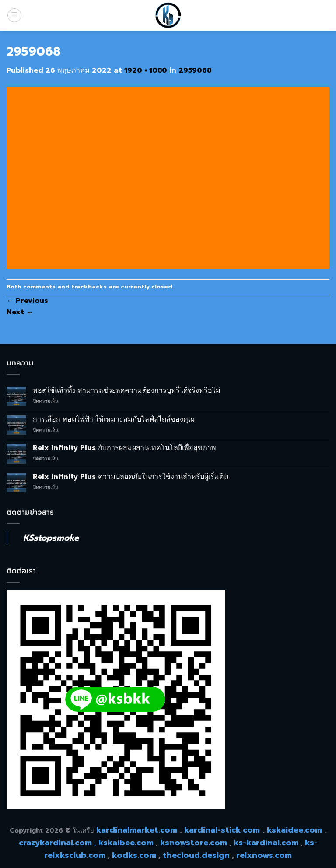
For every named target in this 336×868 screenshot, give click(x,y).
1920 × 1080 (146, 70)
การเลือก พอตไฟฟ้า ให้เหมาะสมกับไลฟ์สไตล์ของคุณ (114, 420)
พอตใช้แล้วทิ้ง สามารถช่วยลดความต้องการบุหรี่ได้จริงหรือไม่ (127, 391)
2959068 (195, 70)
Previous (27, 301)
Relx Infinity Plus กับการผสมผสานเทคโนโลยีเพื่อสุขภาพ (124, 448)
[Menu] (14, 15)
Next (20, 312)
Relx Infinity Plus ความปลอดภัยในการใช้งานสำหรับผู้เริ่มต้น (131, 477)
